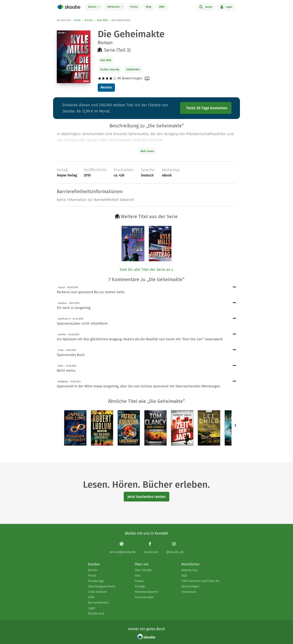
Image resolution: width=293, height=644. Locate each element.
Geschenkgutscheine (102, 586)
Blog (148, 7)
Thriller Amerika (110, 70)
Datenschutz (190, 570)
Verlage (140, 586)
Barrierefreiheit (98, 603)
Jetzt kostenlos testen (146, 497)
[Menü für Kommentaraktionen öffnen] (235, 287)
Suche (206, 7)
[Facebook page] (151, 548)
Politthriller (133, 70)
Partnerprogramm (146, 592)
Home (77, 20)
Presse (139, 581)
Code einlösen (97, 592)
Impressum (189, 592)
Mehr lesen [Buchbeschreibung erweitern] (147, 151)
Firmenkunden (144, 597)
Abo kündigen (190, 586)
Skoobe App (96, 581)
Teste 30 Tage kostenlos (207, 108)
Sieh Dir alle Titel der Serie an (146, 270)
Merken (106, 87)
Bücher (93, 7)
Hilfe (162, 7)
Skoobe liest (96, 613)
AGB (184, 576)
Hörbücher (114, 7)
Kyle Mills (103, 20)
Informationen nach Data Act (201, 581)
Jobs (138, 576)
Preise (134, 7)
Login (226, 7)
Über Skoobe (143, 570)
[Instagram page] (175, 548)
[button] (235, 425)
